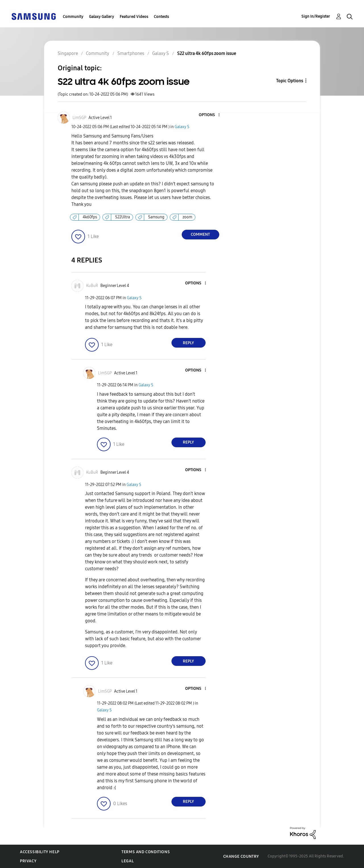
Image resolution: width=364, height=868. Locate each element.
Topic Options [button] (290, 81)
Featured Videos (134, 17)
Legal (128, 861)
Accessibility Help (40, 852)
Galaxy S (182, 127)
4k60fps (90, 217)
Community (73, 17)
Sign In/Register (316, 16)
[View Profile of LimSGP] (79, 118)
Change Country (241, 856)
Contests (161, 17)
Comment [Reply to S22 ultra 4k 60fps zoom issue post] (200, 234)
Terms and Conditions (146, 852)
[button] (209, 115)
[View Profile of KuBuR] (92, 286)
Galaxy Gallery (102, 17)
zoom (187, 217)
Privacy (28, 861)
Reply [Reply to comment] (188, 343)
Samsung (156, 217)
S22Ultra (123, 217)
